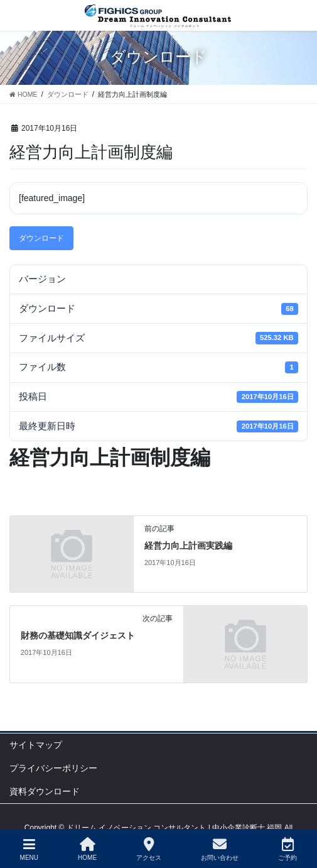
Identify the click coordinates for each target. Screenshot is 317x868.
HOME (87, 849)
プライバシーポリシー (53, 768)
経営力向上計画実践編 (188, 546)
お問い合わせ (220, 849)
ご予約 (287, 849)
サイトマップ (36, 745)
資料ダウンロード (45, 791)
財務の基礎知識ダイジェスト (78, 636)
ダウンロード (41, 238)
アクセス (149, 849)
